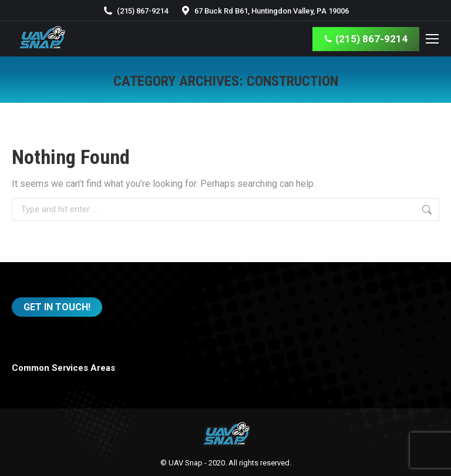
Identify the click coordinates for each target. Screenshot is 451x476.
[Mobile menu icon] (432, 39)
